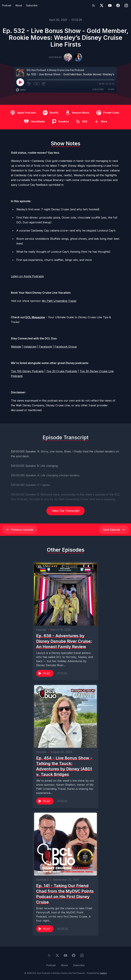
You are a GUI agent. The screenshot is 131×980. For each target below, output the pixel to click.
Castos (103, 973)
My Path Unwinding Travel (59, 301)
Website (16, 347)
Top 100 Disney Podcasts (27, 371)
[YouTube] (110, 5)
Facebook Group (66, 347)
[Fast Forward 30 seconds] (44, 84)
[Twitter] (102, 5)
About (19, 5)
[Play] (20, 82)
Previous (20, 530)
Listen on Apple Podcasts (27, 276)
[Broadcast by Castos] (21, 90)
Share (111, 89)
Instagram (30, 347)
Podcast (7, 5)
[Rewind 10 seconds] (29, 84)
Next (114, 530)
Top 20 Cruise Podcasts (62, 371)
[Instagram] (126, 5)
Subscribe (32, 5)
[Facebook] (118, 5)
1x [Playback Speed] (36, 84)
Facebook (46, 347)
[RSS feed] (93, 5)
